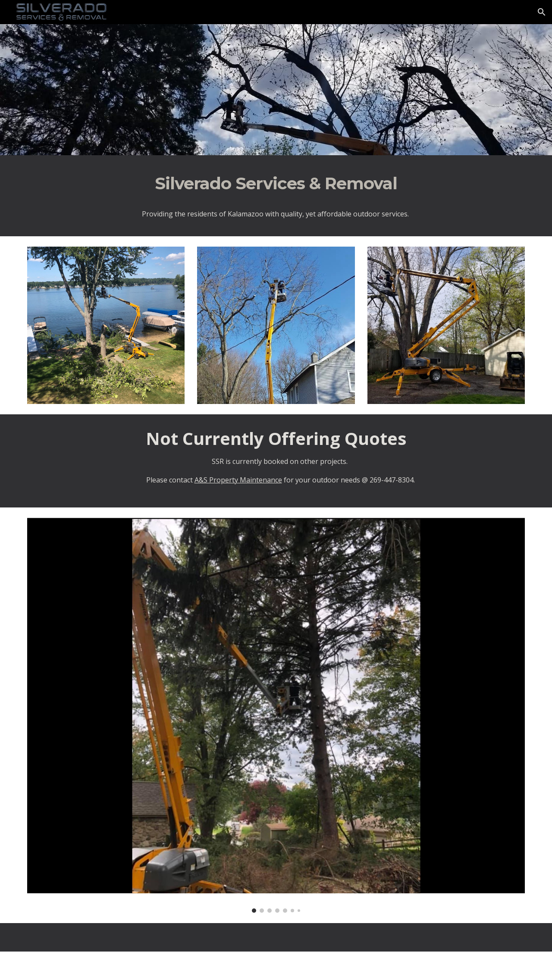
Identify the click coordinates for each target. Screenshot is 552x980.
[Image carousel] (276, 715)
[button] (542, 12)
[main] (276, 184)
